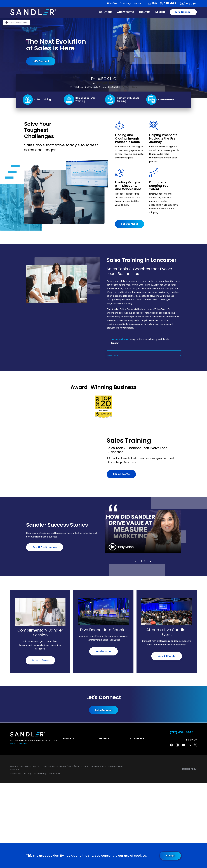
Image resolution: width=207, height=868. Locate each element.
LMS (154, 3)
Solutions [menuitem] (106, 12)
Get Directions (130, 87)
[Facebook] (171, 745)
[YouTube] (183, 745)
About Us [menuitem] (144, 12)
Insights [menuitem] (160, 12)
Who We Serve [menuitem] (126, 12)
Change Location (132, 3)
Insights (69, 739)
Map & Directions (19, 744)
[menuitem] (16, 774)
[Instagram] (177, 745)
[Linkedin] (189, 745)
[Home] (33, 12)
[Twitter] (195, 745)
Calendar (170, 3)
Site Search (137, 739)
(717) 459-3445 (188, 4)
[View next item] (150, 561)
